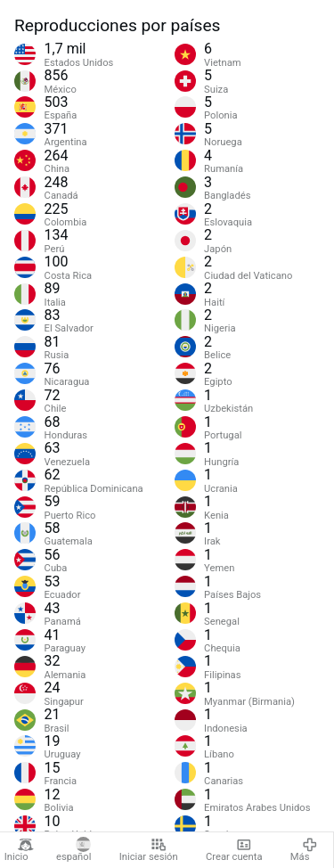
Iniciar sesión (149, 850)
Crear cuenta (234, 850)
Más (304, 850)
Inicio (19, 850)
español (73, 850)
